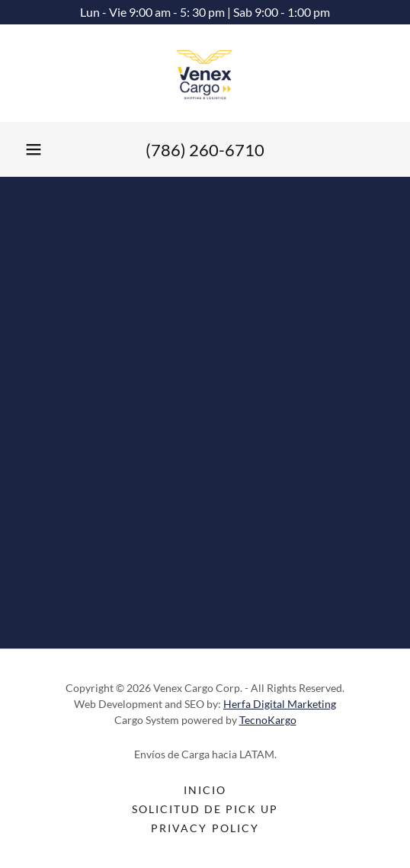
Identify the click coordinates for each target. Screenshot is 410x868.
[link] (205, 73)
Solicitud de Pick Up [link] (205, 809)
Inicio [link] (205, 790)
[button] (34, 149)
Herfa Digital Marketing (280, 704)
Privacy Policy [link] (205, 828)
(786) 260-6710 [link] (205, 150)
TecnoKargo (268, 720)
